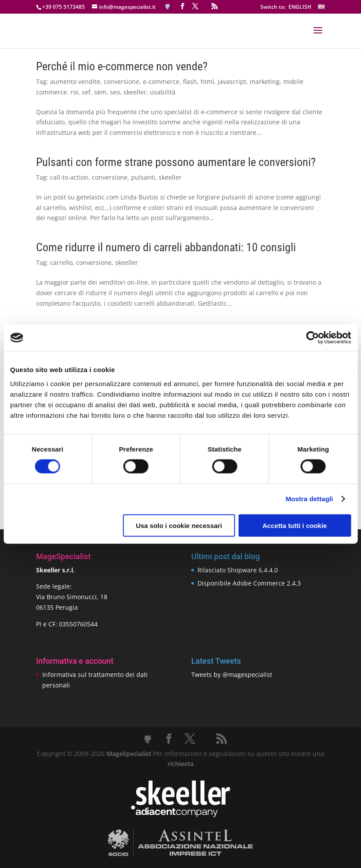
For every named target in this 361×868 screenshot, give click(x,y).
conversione (122, 81)
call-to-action (69, 177)
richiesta (180, 764)
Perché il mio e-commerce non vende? (122, 66)
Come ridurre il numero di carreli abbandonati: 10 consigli (166, 247)
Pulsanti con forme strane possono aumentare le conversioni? (176, 162)
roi (74, 92)
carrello (61, 262)
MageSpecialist (129, 754)
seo (115, 92)
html (207, 81)
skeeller (135, 92)
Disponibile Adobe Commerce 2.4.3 (249, 583)
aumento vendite (75, 81)
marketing (265, 81)
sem (100, 92)
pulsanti (143, 177)
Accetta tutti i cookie (295, 525)
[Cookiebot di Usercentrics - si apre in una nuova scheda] (312, 338)
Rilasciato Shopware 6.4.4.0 (238, 570)
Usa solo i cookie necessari (179, 525)
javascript (232, 81)
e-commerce (161, 81)
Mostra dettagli (309, 499)
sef (86, 92)
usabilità (163, 92)
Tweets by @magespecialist (232, 675)
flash (190, 81)
